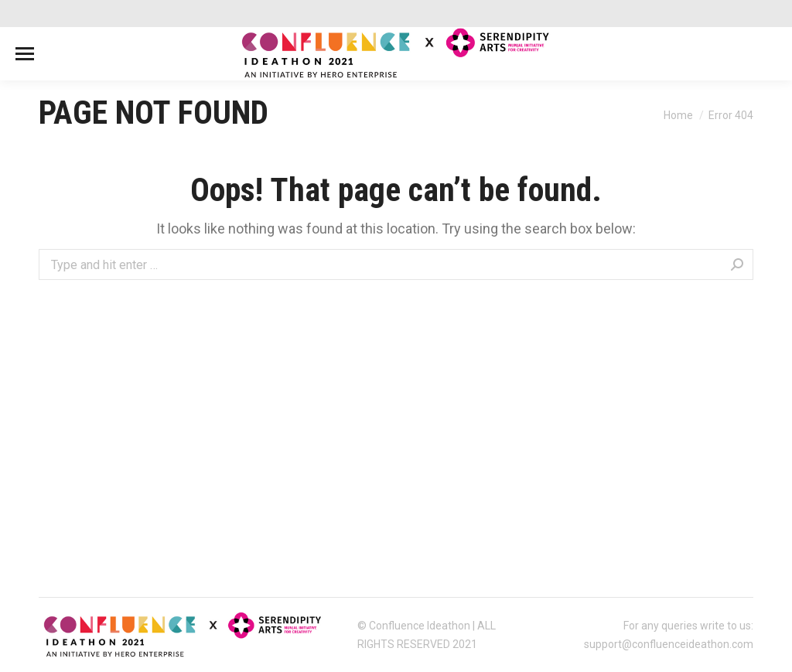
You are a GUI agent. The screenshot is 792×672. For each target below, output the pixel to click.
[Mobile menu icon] (25, 54)
